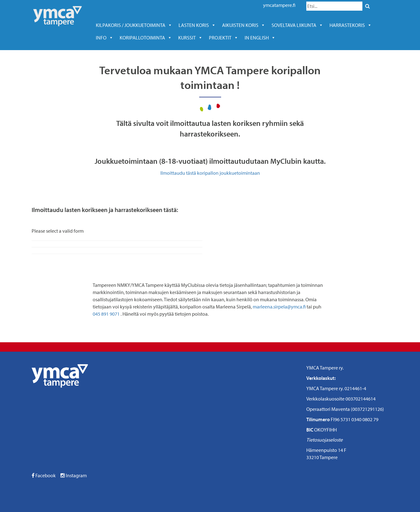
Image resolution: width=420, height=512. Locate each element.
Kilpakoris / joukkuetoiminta (134, 25)
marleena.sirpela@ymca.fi (279, 307)
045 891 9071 (106, 314)
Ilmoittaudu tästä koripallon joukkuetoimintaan (210, 173)
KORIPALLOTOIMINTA (146, 38)
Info (105, 38)
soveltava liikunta (297, 25)
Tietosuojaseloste (324, 440)
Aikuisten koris (244, 25)
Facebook (44, 475)
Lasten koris (197, 25)
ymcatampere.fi (279, 5)
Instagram (74, 475)
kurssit (190, 38)
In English (260, 38)
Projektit (224, 38)
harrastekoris (351, 25)
